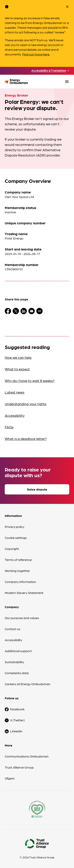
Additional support (18, 651)
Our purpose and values (22, 618)
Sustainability (14, 662)
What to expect (17, 369)
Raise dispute (37, 489)
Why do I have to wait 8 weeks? (30, 381)
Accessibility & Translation (49, 70)
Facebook (17, 709)
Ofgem (10, 778)
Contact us (13, 629)
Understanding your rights (26, 404)
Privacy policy (15, 527)
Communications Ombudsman (27, 756)
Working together (17, 571)
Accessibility (15, 415)
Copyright (12, 549)
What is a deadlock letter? (26, 439)
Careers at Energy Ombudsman (28, 684)
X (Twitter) (17, 720)
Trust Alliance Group (19, 767)
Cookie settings (16, 538)
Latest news (15, 392)
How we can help (18, 357)
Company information (20, 582)
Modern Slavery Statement (24, 593)
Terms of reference (18, 560)
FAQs (9, 427)
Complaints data (17, 673)
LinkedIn (16, 731)
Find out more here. (36, 54)
